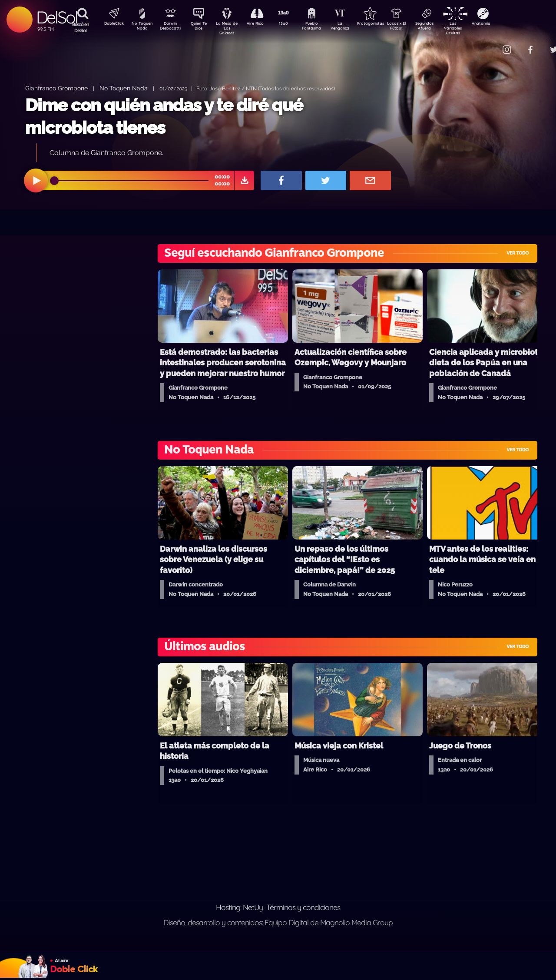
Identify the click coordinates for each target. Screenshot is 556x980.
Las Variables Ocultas (476, 28)
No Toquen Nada (141, 27)
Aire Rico (263, 24)
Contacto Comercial (489, 45)
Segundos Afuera (445, 27)
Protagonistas (384, 24)
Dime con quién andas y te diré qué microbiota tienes (164, 116)
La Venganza (354, 27)
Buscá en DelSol (81, 27)
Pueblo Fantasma (324, 27)
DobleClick (111, 24)
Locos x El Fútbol (415, 27)
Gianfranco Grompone (56, 88)
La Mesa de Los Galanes (233, 28)
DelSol (57, 17)
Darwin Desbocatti (172, 27)
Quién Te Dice (202, 27)
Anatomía (506, 24)
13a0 (293, 24)
